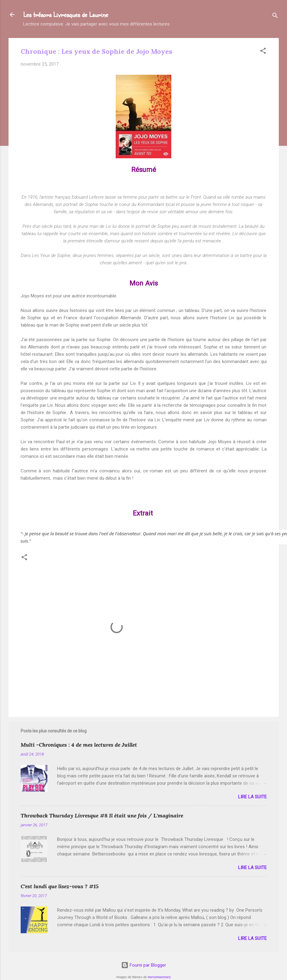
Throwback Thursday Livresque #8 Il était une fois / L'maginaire (102, 816)
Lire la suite (252, 797)
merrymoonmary (159, 977)
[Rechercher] (275, 17)
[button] (263, 52)
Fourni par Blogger (144, 965)
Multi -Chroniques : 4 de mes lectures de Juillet (79, 745)
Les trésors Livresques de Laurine (66, 14)
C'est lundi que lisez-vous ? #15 (60, 886)
